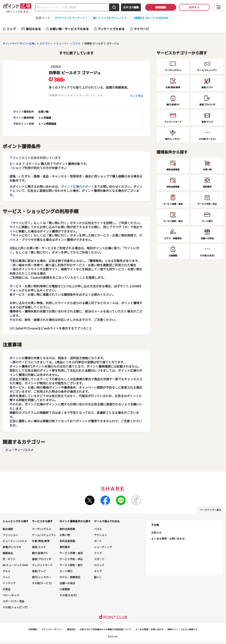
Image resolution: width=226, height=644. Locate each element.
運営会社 (71, 629)
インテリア (9, 583)
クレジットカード (42, 565)
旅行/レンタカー (42, 577)
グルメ (6, 571)
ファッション (10, 535)
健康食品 (8, 553)
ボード (98, 541)
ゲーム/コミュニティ (44, 535)
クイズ (98, 553)
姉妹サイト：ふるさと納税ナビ (183, 629)
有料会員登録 (67, 541)
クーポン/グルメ (42, 529)
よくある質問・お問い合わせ (168, 538)
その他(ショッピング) (15, 607)
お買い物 (65, 535)
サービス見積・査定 (71, 553)
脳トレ (98, 577)
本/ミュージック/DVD (15, 565)
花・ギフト (9, 559)
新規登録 (161, 7)
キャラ (98, 571)
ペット (6, 577)
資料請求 (65, 547)
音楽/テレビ (39, 571)
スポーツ (99, 559)
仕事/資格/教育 (41, 541)
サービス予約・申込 (71, 559)
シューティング (103, 547)
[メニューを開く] (219, 7)
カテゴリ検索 (131, 7)
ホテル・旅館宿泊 (70, 577)
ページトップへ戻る (211, 510)
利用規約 (33, 629)
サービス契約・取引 (71, 565)
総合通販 (8, 529)
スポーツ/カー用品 (13, 601)
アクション (100, 535)
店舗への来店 (67, 583)
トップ (9, 29)
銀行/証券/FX (40, 553)
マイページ (139, 29)
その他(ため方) (68, 595)
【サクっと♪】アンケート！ (71, 18)
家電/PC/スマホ (12, 547)
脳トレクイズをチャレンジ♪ (110, 18)
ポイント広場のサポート (77, 186)
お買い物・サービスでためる (68, 29)
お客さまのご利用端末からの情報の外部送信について (105, 629)
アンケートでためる (109, 29)
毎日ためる (31, 29)
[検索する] (114, 7)
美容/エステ (39, 547)
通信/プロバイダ (42, 559)
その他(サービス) (42, 583)
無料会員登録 (67, 529)
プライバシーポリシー (52, 629)
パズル (98, 529)
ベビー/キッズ (11, 595)
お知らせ (156, 532)
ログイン (194, 7)
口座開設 (65, 589)
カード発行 (66, 571)
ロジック (99, 565)
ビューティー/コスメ (19, 450)
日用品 (6, 589)
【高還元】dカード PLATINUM (150, 18)
